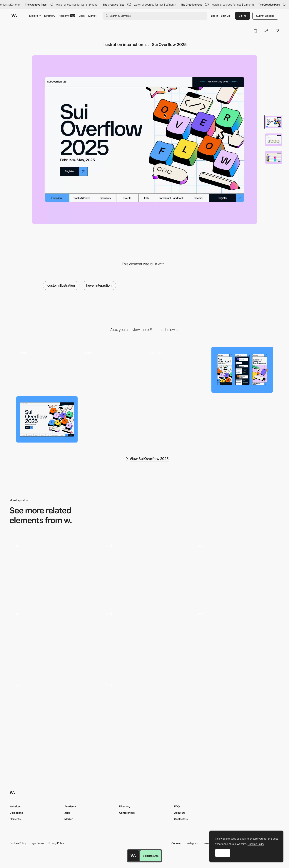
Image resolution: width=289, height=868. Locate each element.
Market (92, 16)
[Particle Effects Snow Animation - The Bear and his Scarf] (236, 571)
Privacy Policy (56, 843)
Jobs (82, 16)
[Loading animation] (47, 370)
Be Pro (243, 16)
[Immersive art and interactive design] (144, 641)
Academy (67, 16)
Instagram (192, 843)
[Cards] (53, 641)
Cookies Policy (18, 843)
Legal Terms (37, 843)
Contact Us (181, 819)
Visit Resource (151, 856)
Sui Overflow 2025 (169, 44)
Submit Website (265, 16)
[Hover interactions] (177, 370)
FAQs (177, 806)
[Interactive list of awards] (53, 712)
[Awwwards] (14, 16)
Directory (50, 16)
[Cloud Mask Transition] (53, 571)
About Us (180, 813)
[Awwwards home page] (133, 856)
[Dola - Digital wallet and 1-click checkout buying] (144, 571)
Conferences (127, 813)
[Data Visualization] (144, 712)
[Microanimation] (112, 370)
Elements (15, 819)
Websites (15, 806)
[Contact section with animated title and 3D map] (236, 641)
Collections (16, 813)
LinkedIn (207, 843)
